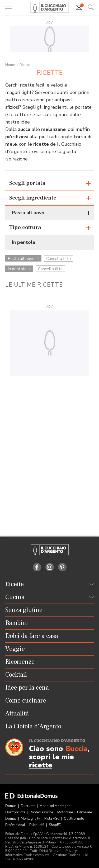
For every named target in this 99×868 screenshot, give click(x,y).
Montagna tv (31, 819)
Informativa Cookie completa (27, 855)
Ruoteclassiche (42, 812)
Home (10, 65)
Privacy (71, 851)
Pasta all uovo (23, 259)
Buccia (76, 749)
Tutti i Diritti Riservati (46, 851)
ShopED (55, 825)
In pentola (19, 269)
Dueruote (29, 806)
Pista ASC (52, 819)
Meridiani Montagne (55, 806)
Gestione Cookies (67, 855)
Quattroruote (16, 812)
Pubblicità (37, 825)
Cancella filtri (58, 259)
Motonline (65, 812)
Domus (11, 806)
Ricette (25, 65)
